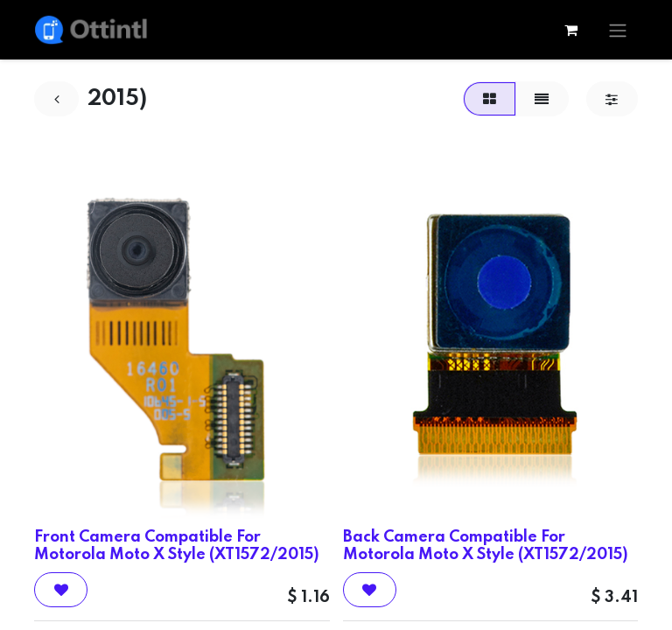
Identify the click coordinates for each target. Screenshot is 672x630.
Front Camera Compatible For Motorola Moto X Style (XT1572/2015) (177, 546)
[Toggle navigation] (618, 30)
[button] (61, 590)
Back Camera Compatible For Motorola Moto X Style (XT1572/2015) (486, 546)
